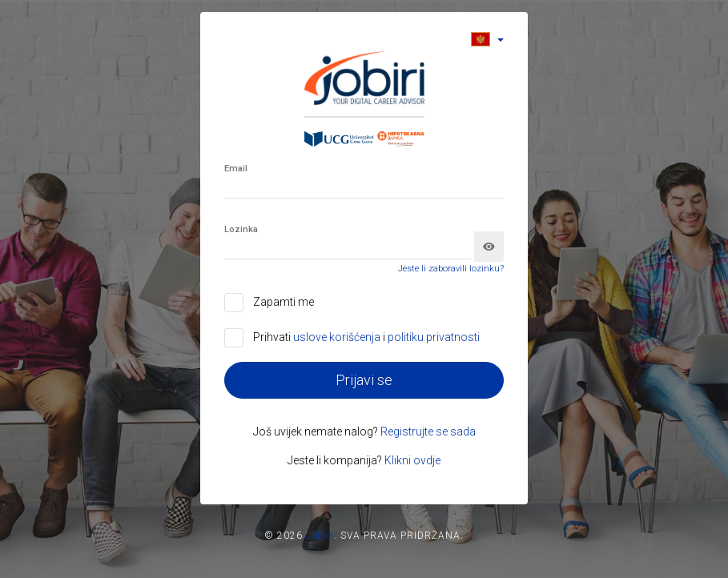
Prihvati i (366, 337)
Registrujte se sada (428, 431)
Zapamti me (284, 302)
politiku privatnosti (434, 337)
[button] (487, 39)
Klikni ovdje (412, 460)
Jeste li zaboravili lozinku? (451, 269)
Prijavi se (364, 380)
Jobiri (320, 536)
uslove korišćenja (338, 337)
